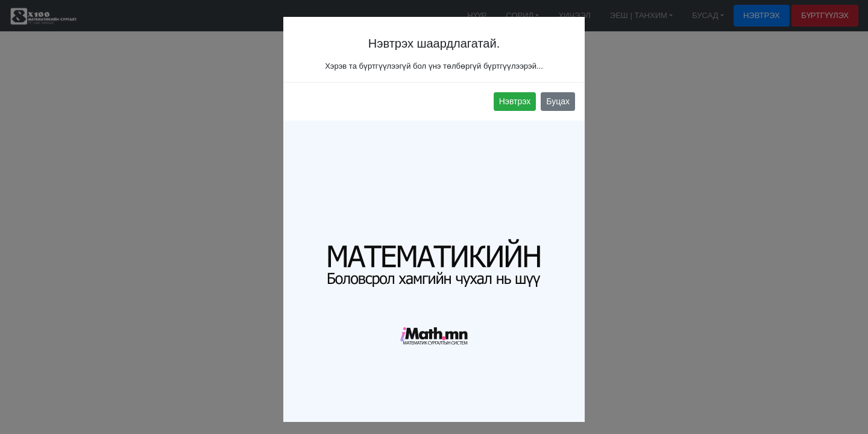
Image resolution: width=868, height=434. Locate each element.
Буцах (558, 101)
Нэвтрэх (515, 101)
